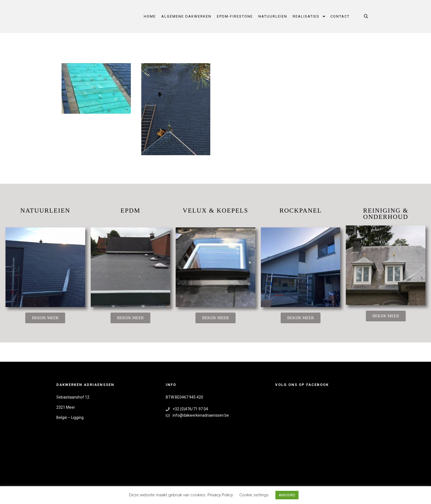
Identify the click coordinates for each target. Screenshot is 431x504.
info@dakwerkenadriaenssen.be (197, 415)
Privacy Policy (221, 495)
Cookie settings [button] (254, 495)
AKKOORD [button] (287, 495)
